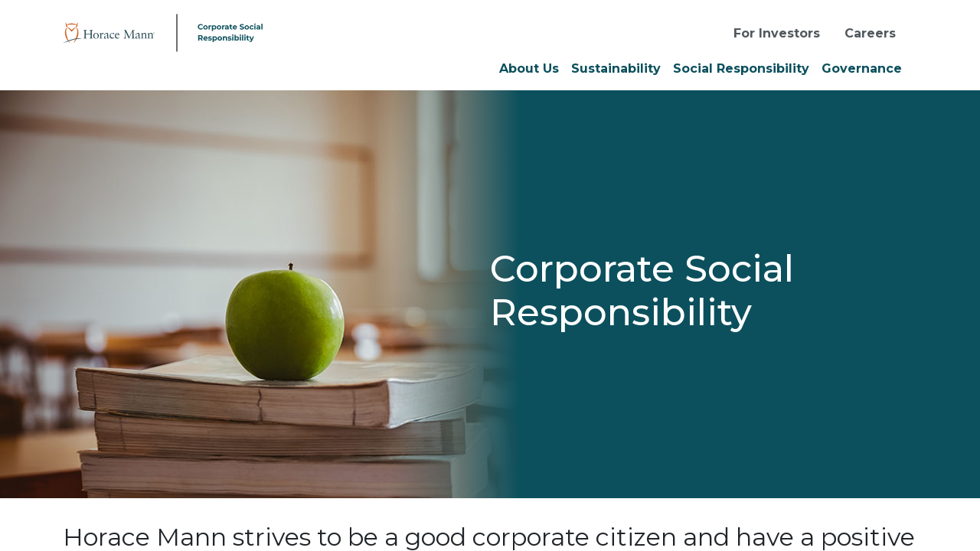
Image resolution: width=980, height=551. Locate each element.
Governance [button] (862, 68)
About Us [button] (529, 68)
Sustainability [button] (616, 68)
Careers (870, 33)
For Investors (777, 33)
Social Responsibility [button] (741, 68)
